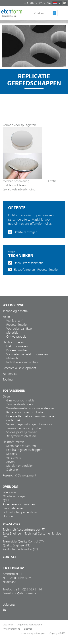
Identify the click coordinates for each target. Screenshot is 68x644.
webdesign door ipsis (34, 633)
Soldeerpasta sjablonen (22, 432)
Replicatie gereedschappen (24, 450)
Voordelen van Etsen (20, 329)
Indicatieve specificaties (22, 362)
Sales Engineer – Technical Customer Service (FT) (32, 535)
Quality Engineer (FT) (17, 545)
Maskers (12, 454)
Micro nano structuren (21, 446)
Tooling (8, 379)
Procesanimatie (17, 325)
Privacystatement (14, 508)
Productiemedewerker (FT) (20, 549)
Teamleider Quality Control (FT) (23, 541)
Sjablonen (13, 470)
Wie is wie (9, 492)
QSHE (6, 500)
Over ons (10, 487)
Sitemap (28, 629)
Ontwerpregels (16, 337)
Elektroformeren (17, 346)
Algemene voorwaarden (19, 504)
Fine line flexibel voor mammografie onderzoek (30, 418)
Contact (10, 557)
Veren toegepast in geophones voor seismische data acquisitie (30, 426)
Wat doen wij (14, 305)
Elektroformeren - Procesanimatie (36, 270)
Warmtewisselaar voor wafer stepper (30, 408)
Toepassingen (14, 391)
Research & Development (19, 368)
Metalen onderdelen (20, 466)
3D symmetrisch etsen (21, 436)
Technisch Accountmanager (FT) (24, 529)
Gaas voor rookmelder (21, 400)
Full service (10, 374)
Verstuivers (14, 458)
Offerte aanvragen (25, 232)
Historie (8, 516)
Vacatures (12, 524)
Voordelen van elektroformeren (27, 354)
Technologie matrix (16, 311)
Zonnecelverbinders (20, 404)
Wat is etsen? (15, 321)
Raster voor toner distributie (25, 412)
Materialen (13, 333)
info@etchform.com (25, 593)
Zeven (11, 462)
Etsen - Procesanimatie (29, 263)
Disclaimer (8, 625)
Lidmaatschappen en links (20, 512)
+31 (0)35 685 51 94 (37, 3)
